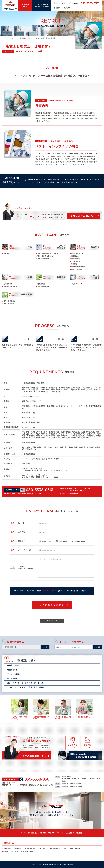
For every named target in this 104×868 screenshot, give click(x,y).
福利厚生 (67, 8)
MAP (64, 780)
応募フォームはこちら (83, 216)
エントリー (70, 833)
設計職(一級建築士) (84, 717)
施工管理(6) (12, 678)
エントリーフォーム (30, 475)
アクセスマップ (61, 3)
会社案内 (57, 8)
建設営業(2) (12, 670)
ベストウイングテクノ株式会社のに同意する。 (53, 591)
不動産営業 (7, 849)
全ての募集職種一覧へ (34, 756)
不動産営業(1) (13, 665)
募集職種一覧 (32, 833)
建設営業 (18, 849)
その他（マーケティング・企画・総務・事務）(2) (27, 687)
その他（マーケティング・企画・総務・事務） (19, 851)
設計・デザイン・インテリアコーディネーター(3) (27, 683)
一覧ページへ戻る (52, 621)
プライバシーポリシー (50, 591)
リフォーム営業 (30, 849)
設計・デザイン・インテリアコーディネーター (65, 849)
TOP (23, 833)
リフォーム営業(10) (15, 674)
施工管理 (43, 849)
